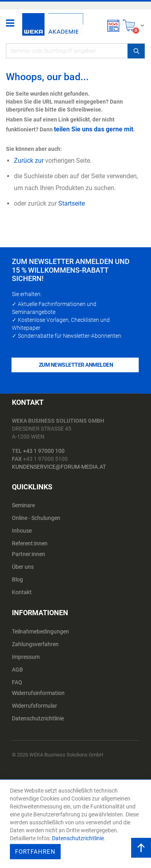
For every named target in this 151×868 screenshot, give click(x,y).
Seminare (23, 505)
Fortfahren (35, 852)
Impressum (26, 657)
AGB (17, 670)
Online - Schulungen (36, 518)
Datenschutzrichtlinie (38, 718)
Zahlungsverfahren (35, 644)
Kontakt (22, 592)
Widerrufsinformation (38, 693)
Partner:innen (29, 554)
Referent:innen (30, 543)
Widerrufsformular (34, 706)
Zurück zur (29, 161)
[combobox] (75, 51)
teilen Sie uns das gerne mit (94, 129)
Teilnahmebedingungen (40, 631)
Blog (17, 579)
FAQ (17, 682)
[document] (76, 824)
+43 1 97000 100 (44, 451)
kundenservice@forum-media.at (59, 467)
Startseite (72, 203)
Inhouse (22, 531)
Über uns (23, 567)
